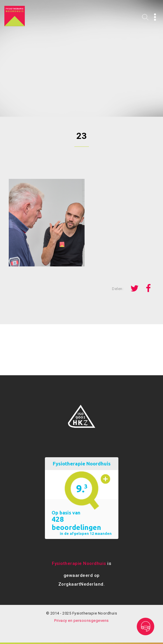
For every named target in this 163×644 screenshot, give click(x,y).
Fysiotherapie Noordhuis (79, 563)
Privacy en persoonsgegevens (81, 621)
